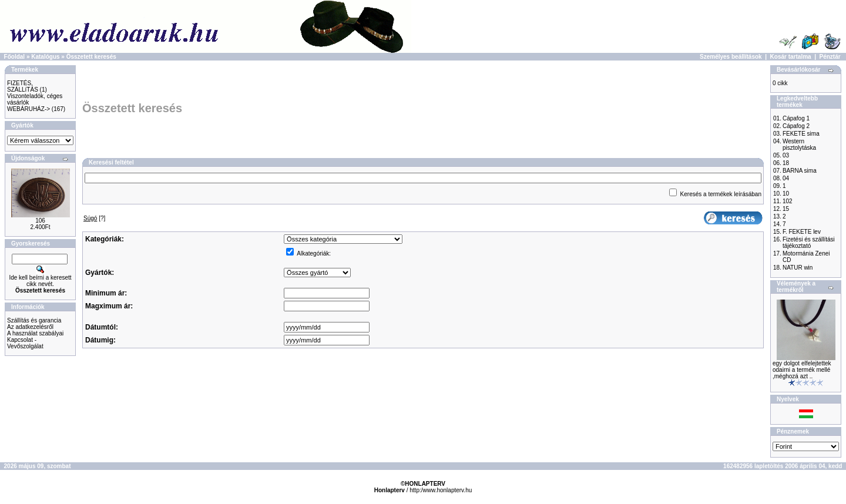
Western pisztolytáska (799, 145)
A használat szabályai (35, 333)
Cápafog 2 (796, 126)
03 (786, 155)
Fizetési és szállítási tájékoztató (809, 243)
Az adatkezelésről (30, 327)
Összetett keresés (91, 57)
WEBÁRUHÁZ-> (28, 109)
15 (786, 209)
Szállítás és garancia (34, 320)
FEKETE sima (801, 134)
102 (788, 201)
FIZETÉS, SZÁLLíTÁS (23, 86)
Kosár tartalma (791, 57)
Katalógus (45, 57)
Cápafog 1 (796, 118)
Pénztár (830, 57)
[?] (94, 218)
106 (40, 221)
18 (786, 163)
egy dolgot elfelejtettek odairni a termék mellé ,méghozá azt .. (802, 370)
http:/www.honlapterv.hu (441, 490)
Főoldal (15, 57)
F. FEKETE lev (802, 232)
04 (786, 178)
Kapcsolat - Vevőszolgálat (25, 343)
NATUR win (798, 268)
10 (786, 194)
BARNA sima (800, 171)
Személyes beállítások (731, 57)
